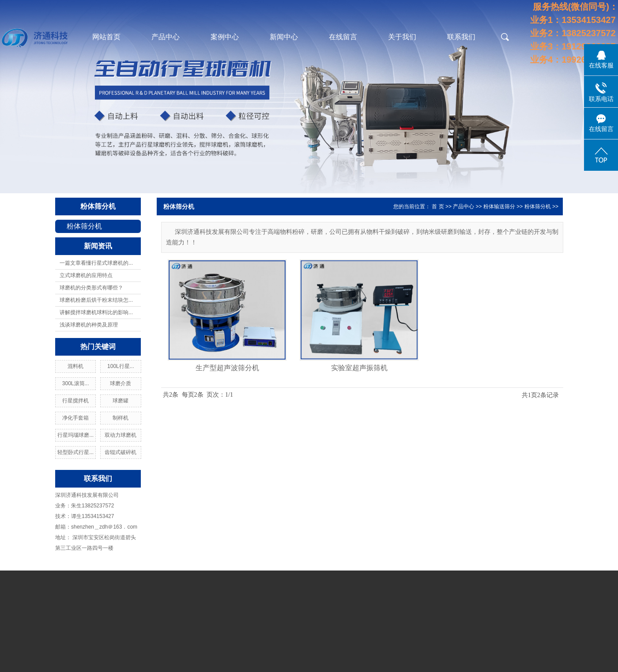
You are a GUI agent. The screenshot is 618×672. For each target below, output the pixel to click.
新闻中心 (284, 37)
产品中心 (166, 37)
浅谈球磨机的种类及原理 (89, 325)
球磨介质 (121, 383)
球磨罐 (121, 401)
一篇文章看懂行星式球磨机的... (96, 263)
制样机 (121, 418)
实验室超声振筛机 (359, 368)
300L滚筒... (76, 383)
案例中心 (225, 37)
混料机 (75, 366)
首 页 (438, 206)
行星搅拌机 (75, 401)
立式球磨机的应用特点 (86, 275)
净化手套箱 (75, 418)
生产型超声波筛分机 (227, 368)
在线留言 (343, 37)
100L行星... (121, 366)
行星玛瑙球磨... (75, 435)
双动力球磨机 (121, 435)
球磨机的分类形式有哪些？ (91, 288)
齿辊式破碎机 (121, 452)
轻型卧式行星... (75, 452)
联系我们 (461, 37)
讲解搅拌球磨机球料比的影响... (96, 312)
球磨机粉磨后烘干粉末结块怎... (96, 300)
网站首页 (106, 37)
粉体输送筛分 (499, 206)
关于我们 (402, 37)
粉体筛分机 (98, 206)
